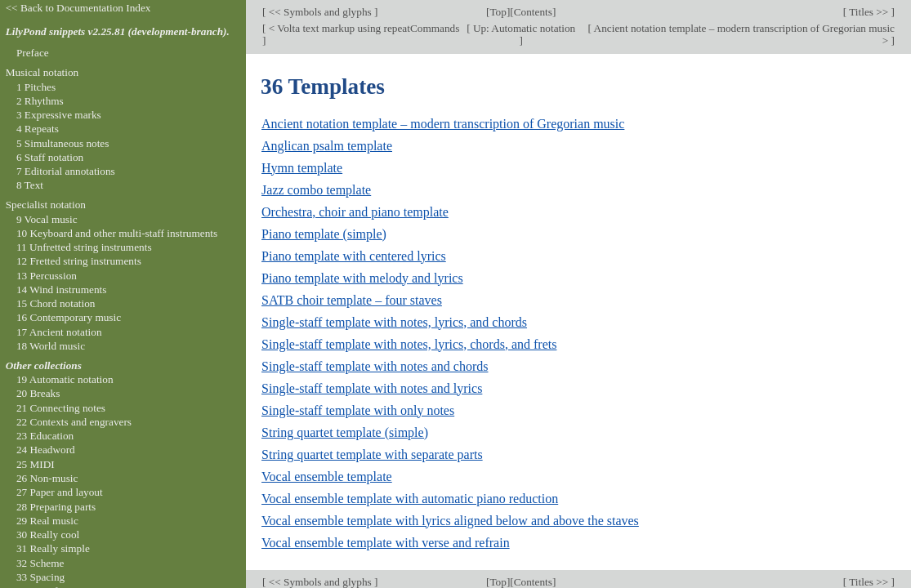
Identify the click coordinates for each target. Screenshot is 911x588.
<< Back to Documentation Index (78, 8)
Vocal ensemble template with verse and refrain (386, 543)
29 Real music (47, 521)
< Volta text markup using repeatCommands (362, 28)
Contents (533, 12)
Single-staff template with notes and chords (375, 366)
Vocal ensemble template (327, 477)
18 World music (51, 346)
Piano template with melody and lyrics (362, 278)
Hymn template (302, 168)
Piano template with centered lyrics (354, 256)
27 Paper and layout (60, 492)
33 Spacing (40, 577)
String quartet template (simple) (345, 432)
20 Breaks (38, 393)
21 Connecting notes (61, 408)
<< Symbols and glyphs (320, 12)
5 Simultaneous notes (63, 143)
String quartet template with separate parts (372, 454)
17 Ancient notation (59, 332)
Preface (33, 53)
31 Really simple (53, 548)
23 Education (45, 436)
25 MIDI (36, 464)
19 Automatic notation (65, 379)
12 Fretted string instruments (79, 261)
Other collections (44, 365)
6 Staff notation (50, 157)
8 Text (30, 185)
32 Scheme (40, 563)
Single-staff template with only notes (358, 410)
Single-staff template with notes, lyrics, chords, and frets (409, 344)
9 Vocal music (47, 219)
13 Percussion (47, 276)
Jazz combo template (316, 190)
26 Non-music (47, 478)
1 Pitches (36, 87)
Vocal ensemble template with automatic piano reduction (410, 499)
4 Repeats (38, 129)
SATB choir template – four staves (352, 300)
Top (498, 12)
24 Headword (46, 450)
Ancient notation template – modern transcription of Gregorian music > (743, 34)
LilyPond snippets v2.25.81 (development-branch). (118, 31)
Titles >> (869, 12)
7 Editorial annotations (66, 171)
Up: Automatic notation (523, 28)
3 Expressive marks (59, 115)
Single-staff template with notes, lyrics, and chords (394, 322)
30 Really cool (48, 535)
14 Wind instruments (62, 290)
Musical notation (42, 72)
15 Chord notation (56, 303)
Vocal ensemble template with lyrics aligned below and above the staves (450, 521)
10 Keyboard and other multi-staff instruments (117, 233)
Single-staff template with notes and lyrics (372, 388)
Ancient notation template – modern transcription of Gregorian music (443, 124)
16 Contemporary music (69, 317)
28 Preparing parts (56, 507)
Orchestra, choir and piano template (355, 212)
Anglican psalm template (327, 146)
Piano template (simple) (324, 234)
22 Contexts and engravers (74, 422)
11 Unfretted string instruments (84, 247)
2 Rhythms (40, 101)
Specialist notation (46, 205)
